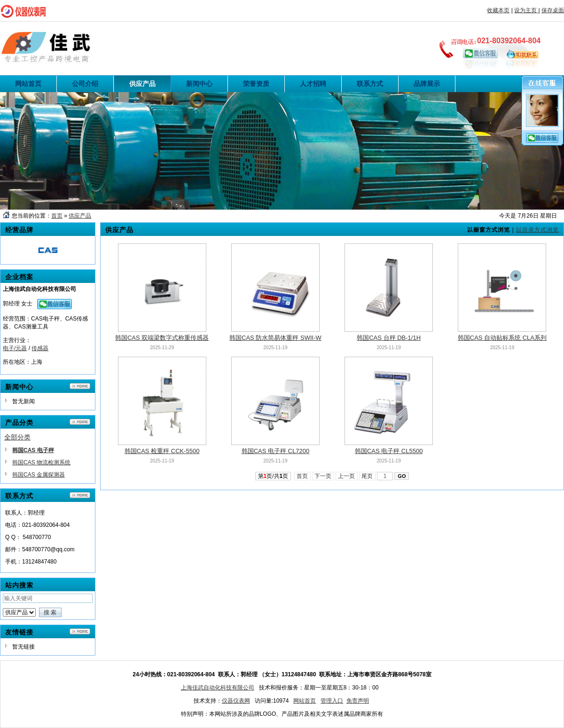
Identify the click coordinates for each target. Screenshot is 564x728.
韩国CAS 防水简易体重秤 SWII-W (275, 338)
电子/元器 (15, 348)
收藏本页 (498, 10)
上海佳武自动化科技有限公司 (218, 688)
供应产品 (80, 216)
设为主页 (526, 10)
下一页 (323, 476)
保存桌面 (553, 10)
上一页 (347, 476)
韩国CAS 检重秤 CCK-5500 (162, 451)
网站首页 (305, 701)
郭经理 (11, 304)
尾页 (367, 476)
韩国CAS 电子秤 (33, 450)
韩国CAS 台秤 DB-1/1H (389, 338)
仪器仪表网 (236, 701)
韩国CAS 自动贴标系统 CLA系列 (502, 338)
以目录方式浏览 (537, 230)
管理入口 (332, 701)
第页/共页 (273, 476)
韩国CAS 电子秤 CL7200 (276, 451)
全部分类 (17, 437)
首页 (57, 216)
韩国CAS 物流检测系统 (41, 462)
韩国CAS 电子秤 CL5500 (389, 451)
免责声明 (358, 701)
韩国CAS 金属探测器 (39, 475)
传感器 (40, 348)
